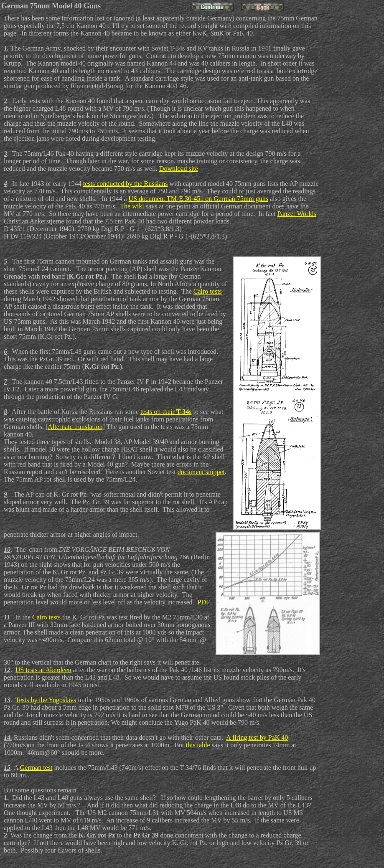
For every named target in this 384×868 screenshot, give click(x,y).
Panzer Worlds (297, 214)
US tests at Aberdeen (43, 670)
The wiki (132, 206)
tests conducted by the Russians (126, 184)
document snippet (201, 472)
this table (198, 745)
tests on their (158, 412)
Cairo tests (208, 291)
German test (36, 768)
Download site (179, 169)
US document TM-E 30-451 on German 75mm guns (198, 199)
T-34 (183, 412)
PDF (204, 602)
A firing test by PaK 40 (257, 737)
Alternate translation (75, 427)
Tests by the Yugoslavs (46, 700)
